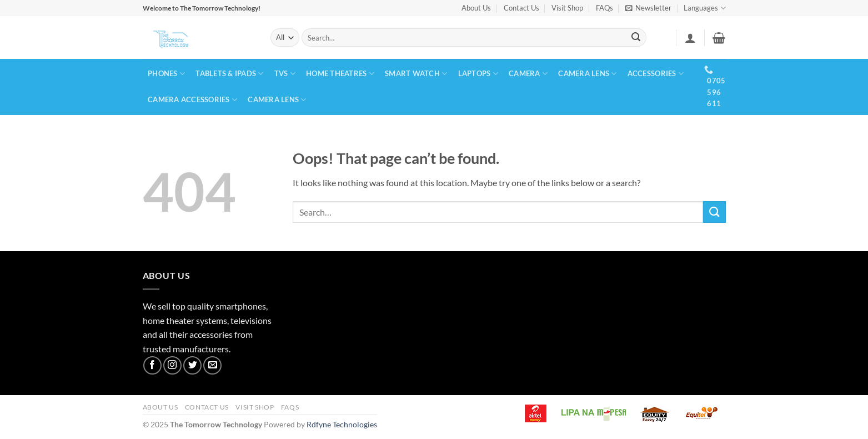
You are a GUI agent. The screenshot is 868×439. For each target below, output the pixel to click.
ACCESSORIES (656, 74)
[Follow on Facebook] (152, 365)
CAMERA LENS (587, 74)
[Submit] (636, 38)
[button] (648, 8)
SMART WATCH (416, 74)
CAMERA (528, 74)
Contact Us (521, 8)
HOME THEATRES (340, 74)
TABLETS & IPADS (229, 74)
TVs (285, 74)
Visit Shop (567, 8)
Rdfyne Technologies (342, 424)
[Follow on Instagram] (172, 365)
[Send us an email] (212, 365)
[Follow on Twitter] (192, 365)
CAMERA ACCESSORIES (192, 100)
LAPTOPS (478, 74)
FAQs (604, 8)
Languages (704, 8)
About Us (476, 8)
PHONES (166, 74)
